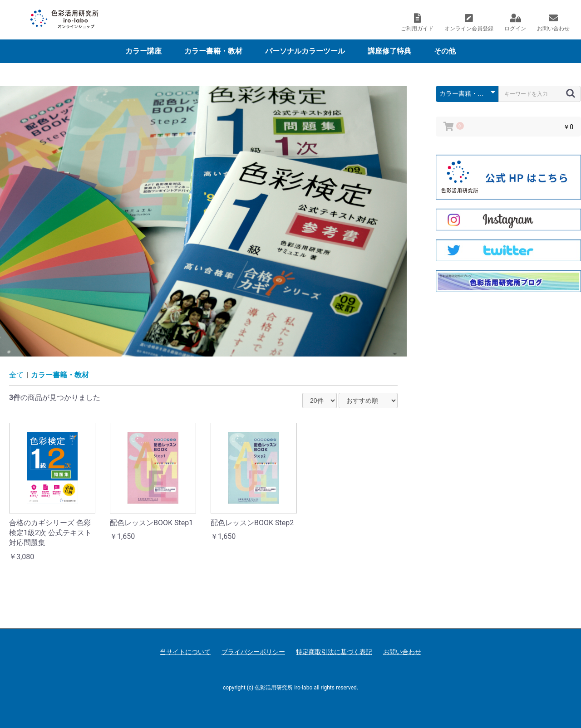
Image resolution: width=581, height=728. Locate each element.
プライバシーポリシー (253, 652)
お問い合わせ (402, 652)
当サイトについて (185, 652)
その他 (445, 51)
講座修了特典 (389, 51)
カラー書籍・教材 (213, 51)
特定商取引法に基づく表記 (334, 652)
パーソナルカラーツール (305, 51)
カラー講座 (143, 51)
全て (16, 375)
